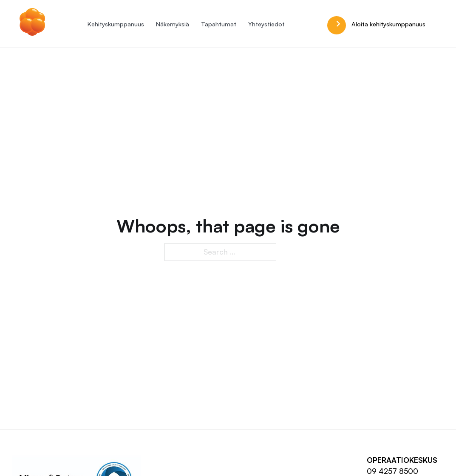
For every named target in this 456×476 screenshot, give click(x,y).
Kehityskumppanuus (116, 24)
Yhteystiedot (266, 24)
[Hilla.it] (32, 24)
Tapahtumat (219, 24)
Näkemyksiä (173, 24)
